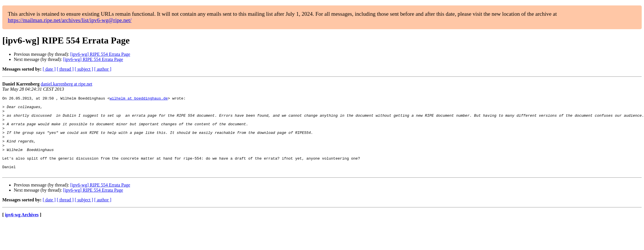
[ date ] (49, 69)
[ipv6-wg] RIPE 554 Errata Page (100, 54)
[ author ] (103, 69)
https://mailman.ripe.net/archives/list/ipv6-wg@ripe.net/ (70, 20)
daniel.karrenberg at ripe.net (66, 84)
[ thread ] (65, 69)
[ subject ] (84, 69)
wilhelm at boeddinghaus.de (139, 99)
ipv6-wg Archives (22, 230)
